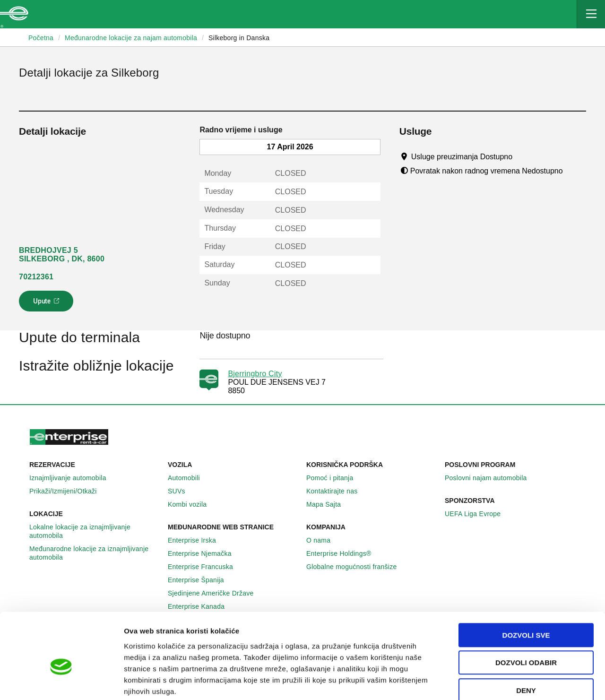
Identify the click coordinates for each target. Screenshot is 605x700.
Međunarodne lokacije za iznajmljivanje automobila (95, 553)
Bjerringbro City (255, 374)
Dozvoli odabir (526, 612)
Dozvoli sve (526, 584)
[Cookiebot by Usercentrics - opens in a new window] (61, 682)
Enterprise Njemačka (205, 553)
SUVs (182, 491)
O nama (324, 540)
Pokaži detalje (487, 681)
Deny (526, 640)
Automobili (189, 478)
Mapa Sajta (329, 504)
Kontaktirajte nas (337, 491)
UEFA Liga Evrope (478, 514)
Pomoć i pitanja (335, 478)
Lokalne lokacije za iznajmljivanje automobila (95, 531)
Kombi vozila (192, 504)
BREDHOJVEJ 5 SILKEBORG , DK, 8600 (62, 255)
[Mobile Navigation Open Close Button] (591, 14)
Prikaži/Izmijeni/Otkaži (68, 491)
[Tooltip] (522, 156)
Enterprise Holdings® (344, 553)
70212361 (36, 277)
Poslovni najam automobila (491, 478)
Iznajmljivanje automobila (73, 478)
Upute (48, 304)
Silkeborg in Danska (239, 38)
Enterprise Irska (197, 540)
